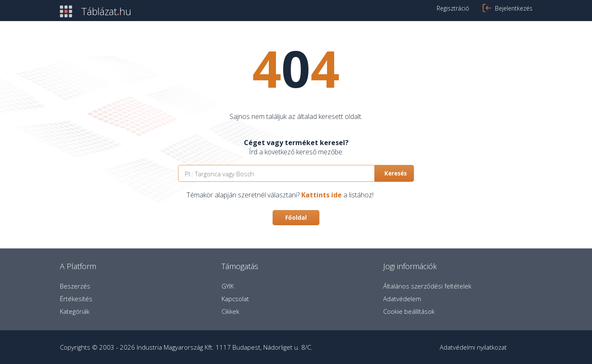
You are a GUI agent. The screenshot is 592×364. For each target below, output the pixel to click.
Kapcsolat (235, 299)
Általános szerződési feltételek (427, 286)
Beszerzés (75, 286)
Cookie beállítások (409, 311)
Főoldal (296, 217)
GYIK (228, 286)
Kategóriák (75, 311)
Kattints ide (322, 195)
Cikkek (230, 311)
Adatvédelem (402, 299)
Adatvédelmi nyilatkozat (473, 347)
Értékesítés (76, 299)
